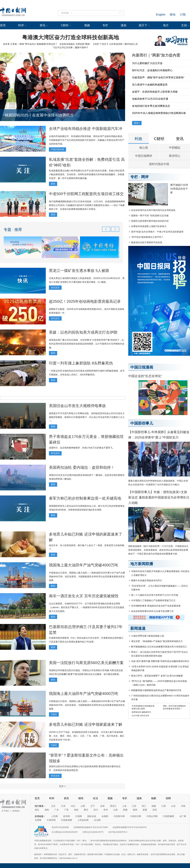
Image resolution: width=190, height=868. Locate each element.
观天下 (143, 25)
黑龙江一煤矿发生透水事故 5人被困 (79, 271)
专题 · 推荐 (13, 230)
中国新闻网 (66, 820)
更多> (137, 123)
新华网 (66, 816)
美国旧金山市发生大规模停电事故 (77, 406)
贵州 (106, 810)
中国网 (79, 816)
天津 (63, 806)
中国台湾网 (152, 816)
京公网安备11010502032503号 (65, 832)
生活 (95, 798)
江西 (164, 806)
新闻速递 (138, 628)
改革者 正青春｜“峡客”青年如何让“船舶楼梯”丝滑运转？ (30, 44)
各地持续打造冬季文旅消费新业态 (151, 106)
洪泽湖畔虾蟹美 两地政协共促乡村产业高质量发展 (156, 606)
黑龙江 (113, 806)
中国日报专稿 (57, 149)
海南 (76, 810)
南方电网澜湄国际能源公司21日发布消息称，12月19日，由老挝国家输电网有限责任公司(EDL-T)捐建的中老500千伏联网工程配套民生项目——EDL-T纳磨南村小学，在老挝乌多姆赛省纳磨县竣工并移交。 (87, 205)
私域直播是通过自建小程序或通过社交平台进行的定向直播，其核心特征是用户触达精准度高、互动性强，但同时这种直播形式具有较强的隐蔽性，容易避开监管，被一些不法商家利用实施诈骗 (87, 174)
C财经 (65, 25)
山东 (173, 806)
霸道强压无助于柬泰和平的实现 (147, 242)
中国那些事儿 (142, 423)
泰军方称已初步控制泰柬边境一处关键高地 (85, 498)
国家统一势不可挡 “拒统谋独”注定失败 (150, 216)
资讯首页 (55, 288)
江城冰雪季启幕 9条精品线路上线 (148, 636)
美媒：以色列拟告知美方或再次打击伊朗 (83, 332)
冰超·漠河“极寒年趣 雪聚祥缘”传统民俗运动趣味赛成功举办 (160, 661)
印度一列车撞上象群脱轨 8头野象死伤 (81, 363)
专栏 (105, 25)
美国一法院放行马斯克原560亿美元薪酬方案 (86, 663)
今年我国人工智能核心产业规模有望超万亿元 (153, 600)
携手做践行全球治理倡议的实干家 (179, 189)
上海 (124, 806)
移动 (173, 15)
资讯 (42, 25)
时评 (21, 25)
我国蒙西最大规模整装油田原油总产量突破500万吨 (156, 690)
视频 (87, 25)
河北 (73, 806)
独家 (154, 798)
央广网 (183, 816)
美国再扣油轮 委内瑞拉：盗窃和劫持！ (82, 467)
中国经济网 (136, 816)
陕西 (135, 810)
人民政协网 (83, 820)
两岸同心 (175, 156)
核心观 (144, 148)
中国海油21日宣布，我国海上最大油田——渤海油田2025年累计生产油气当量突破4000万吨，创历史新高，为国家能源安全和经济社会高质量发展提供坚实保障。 (87, 577)
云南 (115, 810)
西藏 (125, 810)
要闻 (53, 184)
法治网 (97, 820)
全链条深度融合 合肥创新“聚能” (75, 44)
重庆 (86, 810)
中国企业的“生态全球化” (145, 376)
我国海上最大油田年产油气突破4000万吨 (84, 565)
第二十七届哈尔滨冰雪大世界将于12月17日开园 (155, 595)
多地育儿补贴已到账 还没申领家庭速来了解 (86, 724)
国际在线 (92, 816)
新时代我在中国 (159, 164)
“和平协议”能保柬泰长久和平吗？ (147, 237)
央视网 (105, 816)
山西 (83, 806)
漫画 (123, 25)
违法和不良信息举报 (60, 827)
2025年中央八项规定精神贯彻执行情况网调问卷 (159, 113)
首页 (3, 25)
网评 (145, 177)
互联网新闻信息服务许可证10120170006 (91, 827)
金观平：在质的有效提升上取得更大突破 (155, 92)
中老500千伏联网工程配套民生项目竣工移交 (86, 194)
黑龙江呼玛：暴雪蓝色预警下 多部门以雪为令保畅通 (157, 676)
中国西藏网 (168, 816)
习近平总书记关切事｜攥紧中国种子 (70, 47)
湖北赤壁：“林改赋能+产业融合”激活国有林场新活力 (157, 641)
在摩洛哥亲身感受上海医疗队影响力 (149, 226)
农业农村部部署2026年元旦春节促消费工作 (152, 611)
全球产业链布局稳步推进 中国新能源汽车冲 (86, 129)
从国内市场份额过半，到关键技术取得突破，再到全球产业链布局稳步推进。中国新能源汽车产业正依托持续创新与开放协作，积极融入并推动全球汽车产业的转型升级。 (87, 140)
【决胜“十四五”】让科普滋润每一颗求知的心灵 (115, 44)
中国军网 (51, 820)
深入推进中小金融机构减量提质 (150, 85)
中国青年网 (119, 816)
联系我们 (16, 811)
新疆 (145, 810)
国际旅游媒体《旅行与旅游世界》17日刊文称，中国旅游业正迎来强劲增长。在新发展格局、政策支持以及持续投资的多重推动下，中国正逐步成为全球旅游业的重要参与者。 (158, 550)
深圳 (155, 810)
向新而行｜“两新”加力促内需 (156, 55)
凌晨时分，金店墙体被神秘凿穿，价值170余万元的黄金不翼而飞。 (82, 448)
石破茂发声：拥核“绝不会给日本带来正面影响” (158, 77)
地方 (166, 25)
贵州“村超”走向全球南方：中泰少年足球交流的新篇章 (157, 232)
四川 (96, 810)
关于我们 (5, 811)
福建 (154, 806)
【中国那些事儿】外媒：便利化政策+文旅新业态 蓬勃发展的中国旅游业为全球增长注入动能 (159, 497)
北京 (53, 806)
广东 (57, 810)
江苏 (134, 806)
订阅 (183, 15)
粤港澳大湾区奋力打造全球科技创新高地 (70, 37)
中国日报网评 (144, 156)
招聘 (168, 798)
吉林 (102, 806)
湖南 (47, 810)
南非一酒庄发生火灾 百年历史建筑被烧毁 (84, 596)
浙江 (144, 806)
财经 (81, 798)
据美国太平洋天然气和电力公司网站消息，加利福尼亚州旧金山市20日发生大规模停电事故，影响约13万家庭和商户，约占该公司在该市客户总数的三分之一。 (87, 417)
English (161, 15)
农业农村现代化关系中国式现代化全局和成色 (153, 210)
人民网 (54, 816)
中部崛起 (175, 148)
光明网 (38, 820)
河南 (183, 806)
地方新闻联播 (142, 564)
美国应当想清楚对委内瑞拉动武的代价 (150, 221)
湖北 (37, 810)
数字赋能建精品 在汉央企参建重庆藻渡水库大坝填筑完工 (159, 647)
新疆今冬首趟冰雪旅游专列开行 (147, 580)
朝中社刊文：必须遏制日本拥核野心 (152, 70)
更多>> (63, 786)
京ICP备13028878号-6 (118, 832)
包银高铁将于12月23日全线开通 (150, 99)
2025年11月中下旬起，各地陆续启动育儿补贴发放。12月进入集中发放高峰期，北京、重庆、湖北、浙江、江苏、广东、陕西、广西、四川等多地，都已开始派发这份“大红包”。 (87, 736)
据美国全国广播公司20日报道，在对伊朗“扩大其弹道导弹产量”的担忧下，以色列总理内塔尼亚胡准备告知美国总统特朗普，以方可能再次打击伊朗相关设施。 (87, 344)
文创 (184, 25)
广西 (66, 810)
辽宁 (93, 806)
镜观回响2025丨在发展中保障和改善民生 (39, 115)
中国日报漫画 (142, 367)
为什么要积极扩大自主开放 (147, 63)
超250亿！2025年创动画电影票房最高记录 (85, 301)
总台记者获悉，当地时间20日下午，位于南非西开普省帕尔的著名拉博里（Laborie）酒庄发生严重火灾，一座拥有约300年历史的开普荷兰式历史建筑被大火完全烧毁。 (87, 607)
